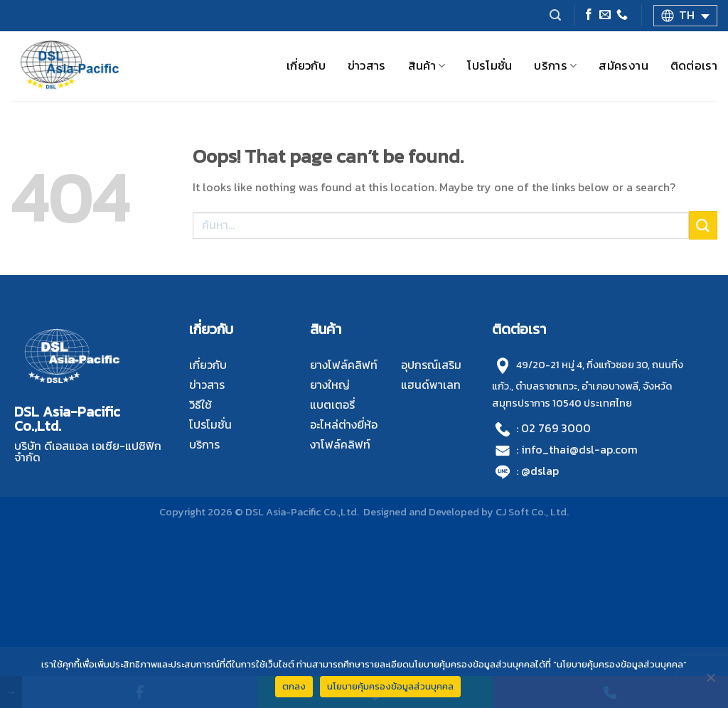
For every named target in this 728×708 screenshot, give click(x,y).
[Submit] (703, 225)
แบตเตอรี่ (332, 404)
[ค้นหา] (555, 15)
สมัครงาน (623, 66)
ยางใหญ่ (330, 385)
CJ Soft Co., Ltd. (532, 512)
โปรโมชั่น (489, 66)
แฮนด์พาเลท (431, 385)
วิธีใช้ (200, 404)
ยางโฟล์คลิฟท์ (344, 365)
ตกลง (294, 686)
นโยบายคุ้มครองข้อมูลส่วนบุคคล (390, 686)
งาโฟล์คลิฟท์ (340, 444)
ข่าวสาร (367, 66)
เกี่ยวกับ (306, 66)
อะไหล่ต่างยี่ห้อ (344, 424)
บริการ (555, 66)
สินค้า (427, 66)
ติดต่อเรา (694, 66)
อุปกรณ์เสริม (431, 365)
